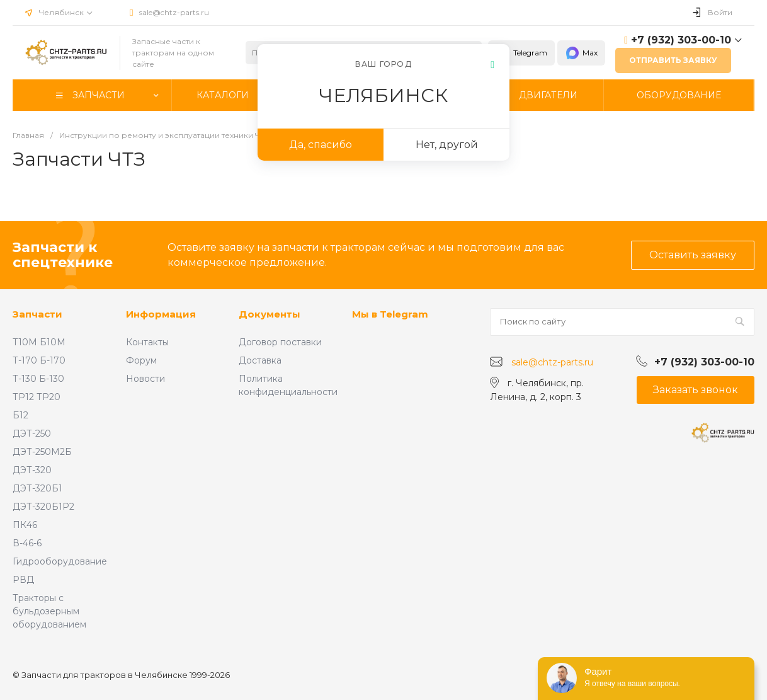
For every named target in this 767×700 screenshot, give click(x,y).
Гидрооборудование (60, 561)
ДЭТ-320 (32, 470)
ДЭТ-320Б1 (37, 488)
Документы (270, 314)
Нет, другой (447, 145)
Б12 (20, 415)
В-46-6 (27, 543)
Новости (145, 379)
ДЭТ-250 (32, 433)
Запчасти (37, 314)
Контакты (147, 342)
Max (581, 53)
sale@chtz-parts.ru (174, 12)
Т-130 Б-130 (38, 379)
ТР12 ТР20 (37, 397)
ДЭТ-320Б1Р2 (43, 507)
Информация (161, 314)
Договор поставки (280, 342)
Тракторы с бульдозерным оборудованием (49, 611)
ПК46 (25, 525)
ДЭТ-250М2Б (42, 452)
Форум (141, 360)
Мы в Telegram (390, 314)
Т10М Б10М (39, 342)
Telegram (521, 53)
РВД (23, 580)
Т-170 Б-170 (39, 360)
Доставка (260, 360)
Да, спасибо (321, 145)
